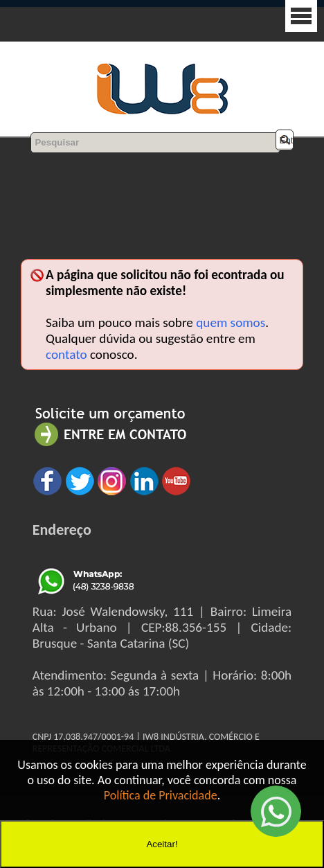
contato (66, 354)
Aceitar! (162, 844)
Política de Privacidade (161, 795)
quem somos (231, 322)
